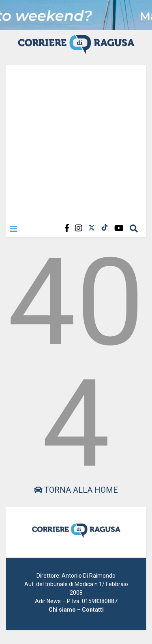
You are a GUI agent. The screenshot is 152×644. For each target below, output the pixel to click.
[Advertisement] (76, 141)
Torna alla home (76, 490)
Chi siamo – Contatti (76, 610)
